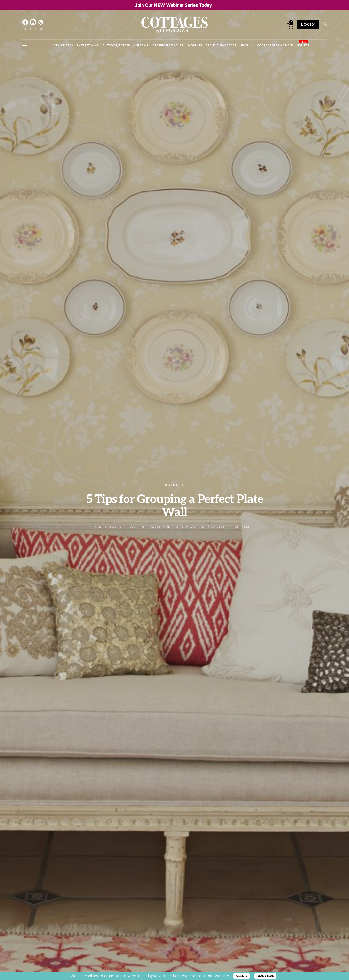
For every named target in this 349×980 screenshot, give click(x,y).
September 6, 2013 (110, 527)
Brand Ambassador (221, 45)
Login (308, 25)
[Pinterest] (41, 25)
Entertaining (88, 45)
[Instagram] (33, 25)
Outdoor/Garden (116, 45)
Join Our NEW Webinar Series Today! (174, 5)
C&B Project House (168, 45)
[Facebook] (25, 25)
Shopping (194, 45)
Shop (244, 45)
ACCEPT (242, 976)
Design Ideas (63, 45)
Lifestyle (141, 45)
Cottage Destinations (275, 45)
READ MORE (265, 976)
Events (303, 45)
